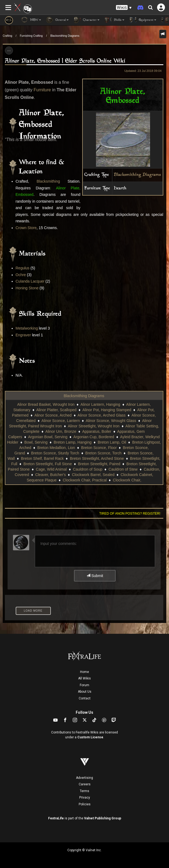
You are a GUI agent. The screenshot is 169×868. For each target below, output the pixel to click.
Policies (85, 804)
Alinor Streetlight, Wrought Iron (94, 426)
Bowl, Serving (36, 442)
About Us (85, 692)
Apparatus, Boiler (97, 431)
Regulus (23, 268)
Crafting (7, 36)
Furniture (42, 90)
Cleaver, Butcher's (50, 475)
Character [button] (87, 20)
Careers (85, 784)
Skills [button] (115, 20)
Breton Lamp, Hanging (72, 442)
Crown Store (26, 228)
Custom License (90, 737)
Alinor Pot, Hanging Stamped (107, 410)
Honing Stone (27, 288)
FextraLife (56, 818)
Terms (84, 791)
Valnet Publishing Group (103, 818)
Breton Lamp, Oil (112, 442)
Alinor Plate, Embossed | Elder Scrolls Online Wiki (65, 61)
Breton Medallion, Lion (56, 448)
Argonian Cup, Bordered (94, 437)
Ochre (21, 275)
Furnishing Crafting (31, 36)
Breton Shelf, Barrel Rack (42, 458)
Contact (85, 698)
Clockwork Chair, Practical (85, 480)
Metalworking (27, 328)
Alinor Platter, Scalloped (56, 410)
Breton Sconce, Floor (99, 448)
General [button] (58, 20)
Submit (95, 576)
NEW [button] (31, 20)
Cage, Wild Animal (51, 469)
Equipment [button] (143, 20)
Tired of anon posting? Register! (130, 514)
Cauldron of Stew (123, 469)
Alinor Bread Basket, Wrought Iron (46, 404)
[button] (124, 8)
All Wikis (84, 678)
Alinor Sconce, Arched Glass (102, 415)
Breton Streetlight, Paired (99, 464)
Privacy (85, 797)
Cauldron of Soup (88, 469)
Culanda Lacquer (30, 281)
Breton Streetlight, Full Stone (48, 464)
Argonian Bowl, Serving (48, 437)
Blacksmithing (48, 181)
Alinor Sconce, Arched (53, 415)
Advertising (84, 778)
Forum (84, 685)
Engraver (23, 335)
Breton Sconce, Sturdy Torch (55, 453)
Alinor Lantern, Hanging (100, 404)
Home (84, 672)
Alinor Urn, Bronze (61, 431)
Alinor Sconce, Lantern (61, 421)
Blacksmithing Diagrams (65, 36)
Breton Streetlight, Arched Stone (97, 458)
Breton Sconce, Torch (104, 453)
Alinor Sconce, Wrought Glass (111, 421)
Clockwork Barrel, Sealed (93, 475)
